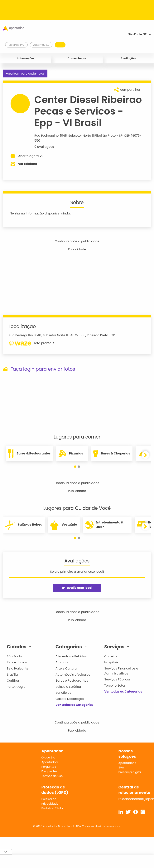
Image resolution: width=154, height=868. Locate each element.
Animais (62, 662)
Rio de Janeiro (18, 662)
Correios (111, 656)
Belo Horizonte (18, 668)
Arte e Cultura (66, 668)
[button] (75, 467)
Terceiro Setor (115, 686)
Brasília (12, 675)
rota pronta (32, 343)
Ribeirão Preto (105, 136)
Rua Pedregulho (46, 136)
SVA (121, 767)
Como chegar (77, 58)
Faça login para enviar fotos (25, 74)
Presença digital (130, 772)
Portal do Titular (53, 808)
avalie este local (77, 588)
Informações (26, 58)
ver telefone (28, 164)
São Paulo (14, 656)
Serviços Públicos (117, 679)
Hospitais (111, 662)
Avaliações (128, 58)
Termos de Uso (52, 776)
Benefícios (63, 693)
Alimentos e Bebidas (71, 656)
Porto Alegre (16, 687)
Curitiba (13, 681)
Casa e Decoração (70, 699)
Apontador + (128, 763)
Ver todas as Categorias (75, 705)
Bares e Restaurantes (72, 681)
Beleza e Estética (68, 687)
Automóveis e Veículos (73, 675)
